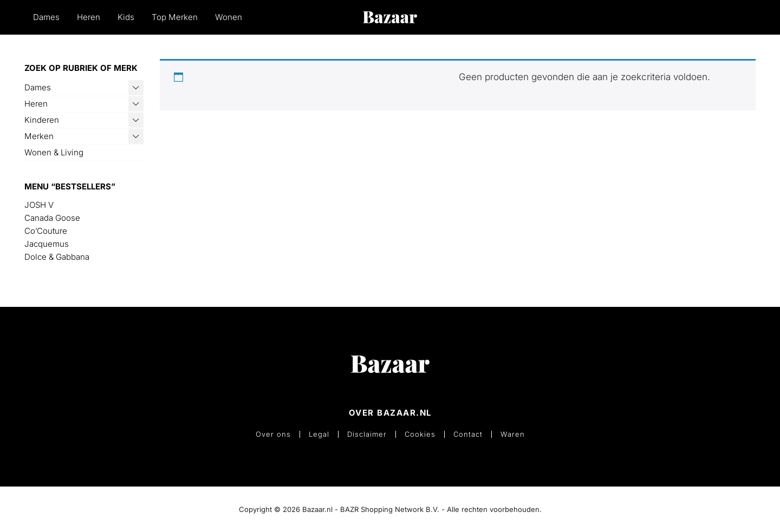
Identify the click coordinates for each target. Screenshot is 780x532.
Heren (89, 17)
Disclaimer (367, 434)
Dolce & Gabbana (57, 257)
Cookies (420, 434)
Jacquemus (47, 244)
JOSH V (39, 205)
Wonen (229, 17)
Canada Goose (52, 218)
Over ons (273, 434)
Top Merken (175, 17)
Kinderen (42, 120)
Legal (319, 434)
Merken (39, 136)
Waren (513, 434)
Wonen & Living (54, 152)
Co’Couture (46, 231)
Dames (46, 17)
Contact (468, 434)
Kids (126, 17)
